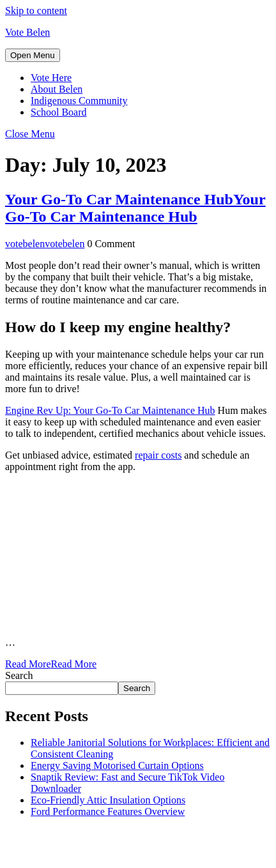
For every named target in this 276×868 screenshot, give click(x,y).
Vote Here (51, 78)
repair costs (158, 455)
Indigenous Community (79, 101)
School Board (59, 112)
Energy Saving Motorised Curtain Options (117, 765)
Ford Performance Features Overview (108, 811)
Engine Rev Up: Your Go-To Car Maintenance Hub (110, 410)
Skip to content (36, 11)
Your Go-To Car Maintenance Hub (135, 208)
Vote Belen (27, 32)
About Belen (57, 89)
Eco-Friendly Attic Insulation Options (108, 800)
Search (19, 675)
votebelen (45, 244)
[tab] (33, 55)
